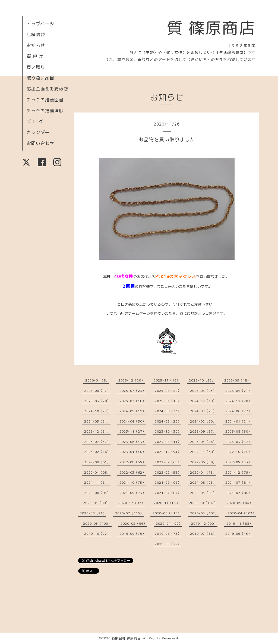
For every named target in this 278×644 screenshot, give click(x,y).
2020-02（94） (134, 523)
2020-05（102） (204, 513)
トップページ (40, 24)
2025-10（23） (202, 380)
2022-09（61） (97, 462)
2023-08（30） (238, 431)
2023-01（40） (133, 452)
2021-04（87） (168, 493)
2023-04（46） (203, 442)
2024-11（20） (238, 401)
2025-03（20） (97, 401)
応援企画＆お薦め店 (47, 89)
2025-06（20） (168, 391)
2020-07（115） (129, 513)
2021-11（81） (97, 482)
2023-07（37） (97, 442)
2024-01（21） (238, 421)
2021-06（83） (97, 493)
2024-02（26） (203, 421)
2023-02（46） (97, 452)
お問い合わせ (40, 143)
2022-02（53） (168, 472)
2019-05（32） (168, 544)
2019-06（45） (238, 534)
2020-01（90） (169, 523)
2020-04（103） (242, 513)
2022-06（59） (203, 462)
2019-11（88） (240, 523)
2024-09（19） (133, 411)
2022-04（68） (97, 472)
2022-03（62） (133, 472)
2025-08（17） (97, 391)
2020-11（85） (167, 503)
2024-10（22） (97, 411)
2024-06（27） (238, 411)
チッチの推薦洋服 (45, 111)
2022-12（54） (168, 452)
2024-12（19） (203, 401)
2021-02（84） (238, 493)
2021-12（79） (238, 472)
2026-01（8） (97, 380)
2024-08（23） (168, 411)
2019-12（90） (204, 523)
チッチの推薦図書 (45, 100)
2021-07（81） (238, 482)
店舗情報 (36, 35)
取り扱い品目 (40, 78)
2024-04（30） (133, 421)
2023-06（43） (133, 442)
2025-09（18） (237, 380)
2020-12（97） (132, 503)
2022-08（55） (133, 462)
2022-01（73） (203, 472)
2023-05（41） (168, 442)
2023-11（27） (133, 431)
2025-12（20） (132, 380)
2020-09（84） (240, 503)
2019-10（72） (97, 534)
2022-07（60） (168, 462)
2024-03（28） (168, 421)
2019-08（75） (168, 534)
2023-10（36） (168, 431)
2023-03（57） (238, 442)
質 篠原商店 (211, 28)
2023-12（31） (97, 431)
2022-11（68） (203, 452)
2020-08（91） (93, 513)
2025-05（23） (203, 391)
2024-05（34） (97, 421)
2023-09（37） (203, 431)
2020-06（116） (167, 513)
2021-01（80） (96, 503)
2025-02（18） (133, 401)
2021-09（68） (168, 482)
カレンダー (38, 132)
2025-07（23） (133, 391)
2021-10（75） (133, 482)
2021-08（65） (203, 482)
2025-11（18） (167, 380)
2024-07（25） (203, 411)
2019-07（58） (203, 534)
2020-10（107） (203, 503)
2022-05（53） (238, 462)
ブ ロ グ (35, 121)
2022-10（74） (238, 452)
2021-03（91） (203, 493)
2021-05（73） (133, 493)
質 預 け (35, 56)
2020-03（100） (97, 523)
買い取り (36, 67)
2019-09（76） (133, 534)
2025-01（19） (168, 401)
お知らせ (36, 45)
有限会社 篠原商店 (126, 638)
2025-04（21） (238, 391)
